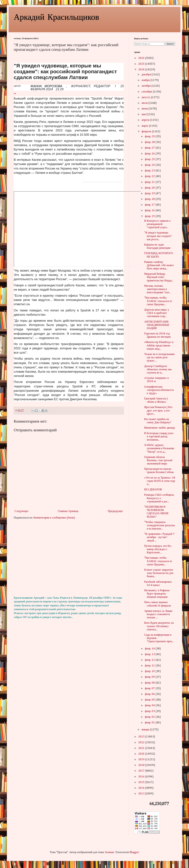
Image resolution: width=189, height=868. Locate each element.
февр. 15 (150, 216)
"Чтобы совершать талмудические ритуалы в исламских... (159, 526)
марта (145, 126)
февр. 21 (150, 182)
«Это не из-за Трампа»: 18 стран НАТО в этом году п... (160, 481)
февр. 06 (150, 694)
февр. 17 (150, 205)
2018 (142, 765)
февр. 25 (150, 159)
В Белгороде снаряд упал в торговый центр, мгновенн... (159, 437)
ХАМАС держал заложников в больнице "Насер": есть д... (159, 448)
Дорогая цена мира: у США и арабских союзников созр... (157, 313)
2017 (142, 771)
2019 (142, 760)
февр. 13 (150, 654)
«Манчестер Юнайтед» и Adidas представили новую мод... (159, 346)
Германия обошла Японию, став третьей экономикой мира (158, 461)
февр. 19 (150, 194)
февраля (147, 132)
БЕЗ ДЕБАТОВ (153, 490)
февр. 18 (150, 199)
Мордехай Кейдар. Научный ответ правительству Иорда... (159, 277)
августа (146, 97)
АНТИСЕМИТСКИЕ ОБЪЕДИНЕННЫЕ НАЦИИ (157, 325)
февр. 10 (150, 671)
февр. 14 (150, 649)
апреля (146, 120)
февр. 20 (150, 188)
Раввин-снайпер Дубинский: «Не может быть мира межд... (159, 265)
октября (146, 86)
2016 (142, 777)
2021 (142, 748)
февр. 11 (150, 666)
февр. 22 (150, 176)
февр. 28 (150, 142)
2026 (142, 58)
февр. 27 (150, 148)
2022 (142, 743)
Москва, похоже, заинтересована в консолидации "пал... (157, 289)
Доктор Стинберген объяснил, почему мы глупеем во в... (158, 370)
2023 (142, 737)
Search (170, 44)
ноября (146, 80)
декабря (146, 75)
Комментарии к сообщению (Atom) (54, 518)
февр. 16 (150, 211)
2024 (142, 70)
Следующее (21, 511)
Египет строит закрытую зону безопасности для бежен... (159, 573)
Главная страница (68, 511)
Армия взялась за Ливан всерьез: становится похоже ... (158, 614)
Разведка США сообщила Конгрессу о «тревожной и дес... (159, 498)
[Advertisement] (69, 558)
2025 (142, 64)
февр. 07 (150, 689)
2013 (142, 794)
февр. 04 (150, 706)
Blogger (134, 852)
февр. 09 (150, 677)
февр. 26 (150, 154)
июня (145, 109)
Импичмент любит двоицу (160, 428)
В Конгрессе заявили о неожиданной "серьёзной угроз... (157, 224)
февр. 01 (150, 723)
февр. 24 (150, 165)
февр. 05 (150, 700)
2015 (142, 782)
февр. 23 (150, 171)
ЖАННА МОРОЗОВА (46, 86)
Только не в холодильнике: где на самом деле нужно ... (160, 358)
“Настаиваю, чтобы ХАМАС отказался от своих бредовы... (158, 301)
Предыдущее (115, 511)
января (146, 730)
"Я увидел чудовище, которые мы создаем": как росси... (158, 236)
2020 (142, 754)
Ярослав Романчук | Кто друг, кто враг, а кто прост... (158, 411)
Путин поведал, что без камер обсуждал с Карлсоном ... (158, 549)
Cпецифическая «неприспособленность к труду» (159, 390)
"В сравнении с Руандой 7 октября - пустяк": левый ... (159, 537)
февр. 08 (150, 683)
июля (145, 103)
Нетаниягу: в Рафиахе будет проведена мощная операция (157, 594)
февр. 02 (150, 717)
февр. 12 (150, 660)
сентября (147, 92)
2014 (142, 788)
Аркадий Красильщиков (56, 16)
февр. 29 (150, 137)
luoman (110, 852)
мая (144, 114)
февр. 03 (150, 711)
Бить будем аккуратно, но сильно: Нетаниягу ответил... (159, 626)
